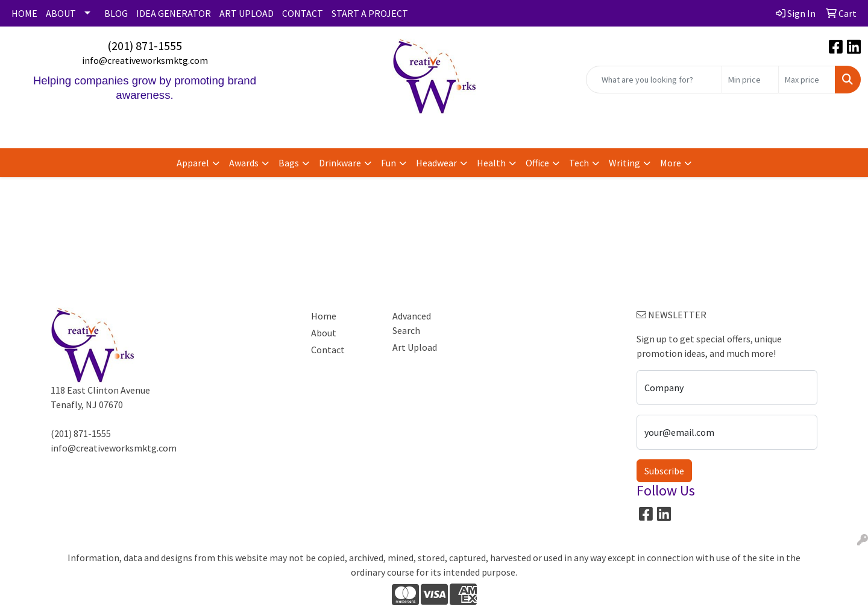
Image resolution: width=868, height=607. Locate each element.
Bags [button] (289, 163)
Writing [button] (624, 163)
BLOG (116, 13)
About (324, 333)
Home (324, 316)
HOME (24, 13)
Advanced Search (412, 323)
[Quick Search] (654, 80)
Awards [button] (244, 163)
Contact (328, 350)
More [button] (671, 163)
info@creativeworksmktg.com (145, 60)
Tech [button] (579, 163)
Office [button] (537, 163)
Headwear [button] (436, 163)
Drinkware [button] (340, 163)
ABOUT (61, 13)
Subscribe (664, 471)
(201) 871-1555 (145, 46)
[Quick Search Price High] (807, 80)
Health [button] (491, 163)
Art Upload (415, 347)
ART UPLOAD (247, 13)
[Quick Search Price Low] (750, 80)
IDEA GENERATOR (174, 13)
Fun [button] (388, 163)
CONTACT (303, 13)
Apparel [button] (193, 163)
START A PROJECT (370, 13)
